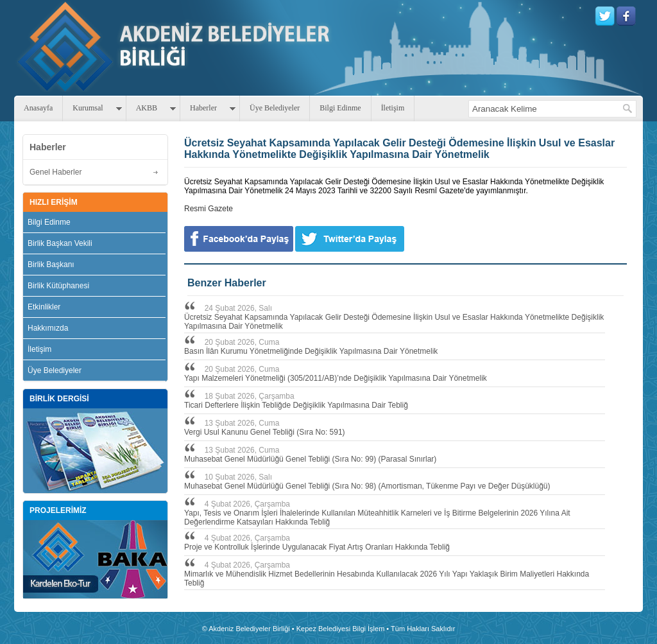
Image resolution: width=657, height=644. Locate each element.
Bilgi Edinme (340, 108)
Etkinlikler (44, 307)
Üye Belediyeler (275, 108)
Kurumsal (88, 108)
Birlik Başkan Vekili (60, 243)
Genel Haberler (55, 172)
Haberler (203, 108)
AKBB (147, 108)
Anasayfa (38, 108)
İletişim (393, 108)
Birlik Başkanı (51, 265)
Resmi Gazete (209, 209)
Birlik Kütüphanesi (58, 286)
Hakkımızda (48, 328)
